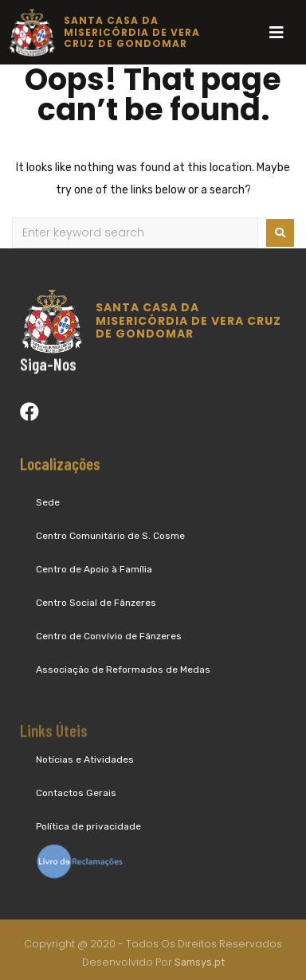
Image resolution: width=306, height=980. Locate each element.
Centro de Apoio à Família (94, 569)
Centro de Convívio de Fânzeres (109, 636)
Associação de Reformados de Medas (123, 670)
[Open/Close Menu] (276, 32)
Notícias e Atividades (85, 759)
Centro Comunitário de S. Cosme (110, 536)
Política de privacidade (88, 826)
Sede (48, 502)
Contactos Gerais (76, 793)
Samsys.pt (200, 964)
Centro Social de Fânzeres (96, 603)
